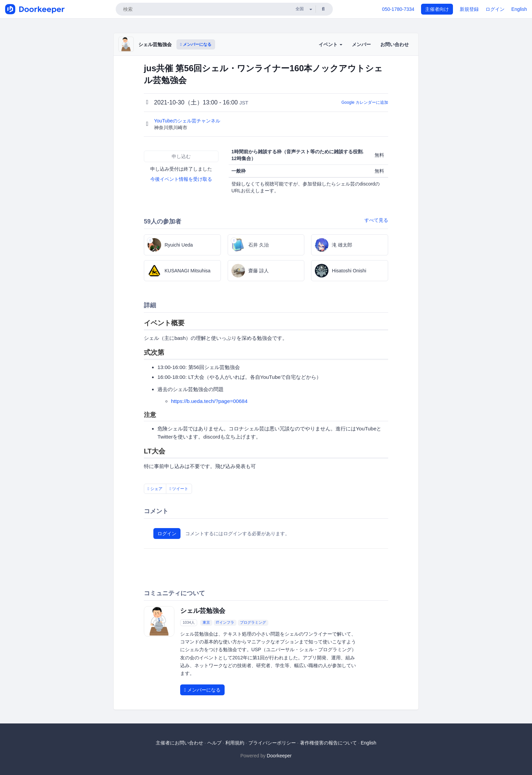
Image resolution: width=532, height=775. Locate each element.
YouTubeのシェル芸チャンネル (188, 121)
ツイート (179, 489)
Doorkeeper (279, 756)
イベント (330, 44)
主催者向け (437, 9)
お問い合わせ (395, 44)
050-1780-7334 (398, 9)
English (519, 9)
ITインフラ (225, 622)
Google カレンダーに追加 (365, 102)
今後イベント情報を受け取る (181, 179)
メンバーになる (196, 44)
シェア (155, 489)
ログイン (495, 9)
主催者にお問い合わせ (179, 743)
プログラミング (253, 622)
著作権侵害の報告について (328, 743)
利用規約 (235, 743)
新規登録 (469, 9)
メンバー (361, 44)
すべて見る (376, 220)
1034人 (188, 622)
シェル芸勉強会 (155, 44)
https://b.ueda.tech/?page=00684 (209, 401)
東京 (206, 622)
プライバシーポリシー (272, 743)
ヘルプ (214, 743)
